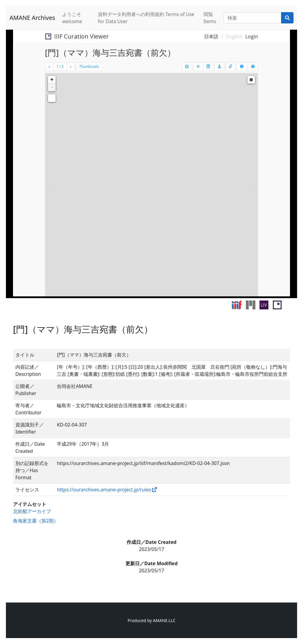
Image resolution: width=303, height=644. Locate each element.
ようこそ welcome (72, 18)
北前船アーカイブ (32, 511)
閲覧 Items (210, 18)
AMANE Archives (32, 18)
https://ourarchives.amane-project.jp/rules (104, 490)
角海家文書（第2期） (36, 521)
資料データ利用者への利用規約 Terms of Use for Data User (146, 18)
